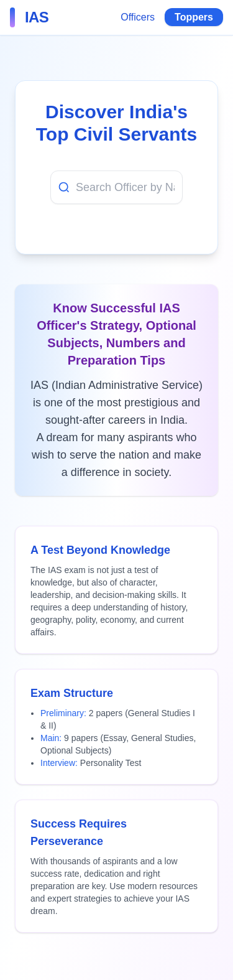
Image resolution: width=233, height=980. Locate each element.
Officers (138, 17)
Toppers (194, 17)
